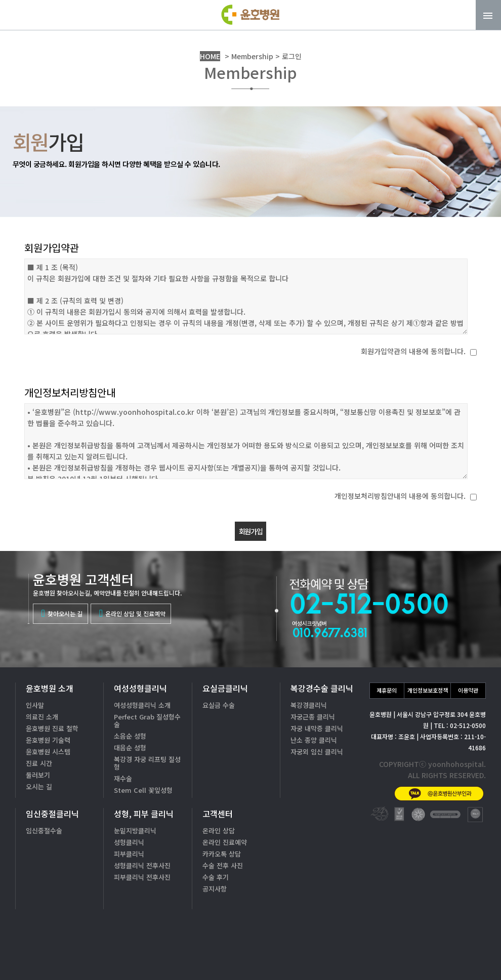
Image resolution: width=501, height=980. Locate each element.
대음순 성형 (130, 748)
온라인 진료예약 (225, 842)
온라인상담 (460, 954)
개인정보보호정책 (428, 690)
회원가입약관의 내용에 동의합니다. (413, 351)
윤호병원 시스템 (48, 752)
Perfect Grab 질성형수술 (147, 720)
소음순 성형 (130, 736)
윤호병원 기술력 (48, 740)
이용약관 (468, 690)
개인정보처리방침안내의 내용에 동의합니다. (400, 496)
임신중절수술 (44, 830)
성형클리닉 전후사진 (142, 865)
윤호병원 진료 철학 (52, 728)
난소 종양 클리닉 (314, 740)
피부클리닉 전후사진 (142, 877)
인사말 (35, 705)
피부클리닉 (129, 854)
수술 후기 (216, 877)
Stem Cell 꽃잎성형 (143, 790)
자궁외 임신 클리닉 (317, 752)
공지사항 (215, 889)
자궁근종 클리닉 (313, 717)
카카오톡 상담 (222, 854)
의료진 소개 (42, 717)
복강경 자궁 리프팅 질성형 (147, 763)
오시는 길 (39, 786)
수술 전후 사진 (223, 865)
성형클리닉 (129, 842)
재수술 (123, 778)
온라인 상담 (219, 830)
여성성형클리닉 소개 (142, 705)
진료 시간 (39, 763)
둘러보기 (38, 775)
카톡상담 (390, 954)
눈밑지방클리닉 (135, 830)
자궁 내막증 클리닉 (317, 728)
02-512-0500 (420, 922)
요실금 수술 (219, 705)
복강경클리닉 (309, 705)
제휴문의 (387, 690)
